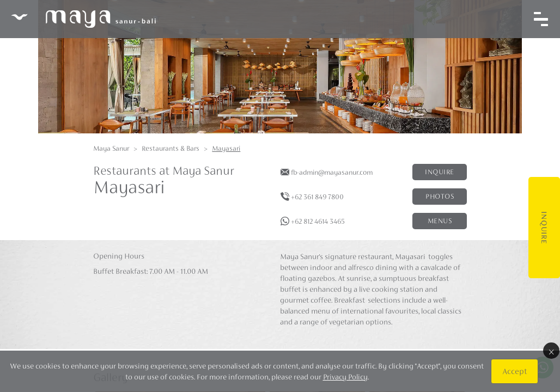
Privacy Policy (345, 377)
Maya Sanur (111, 148)
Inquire (544, 228)
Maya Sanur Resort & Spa (83, 19)
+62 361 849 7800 (317, 197)
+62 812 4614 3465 (318, 221)
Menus (440, 221)
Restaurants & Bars (171, 148)
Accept (515, 371)
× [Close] (551, 351)
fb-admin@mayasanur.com (332, 172)
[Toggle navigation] (541, 19)
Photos (440, 196)
